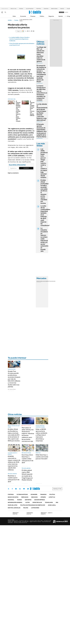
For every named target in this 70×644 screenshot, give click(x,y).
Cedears (53, 281)
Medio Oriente (54, 9)
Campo (16, 20)
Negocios (51, 16)
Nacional (11, 500)
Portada (11, 494)
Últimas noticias (22, 494)
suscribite (62, 12)
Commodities (48, 281)
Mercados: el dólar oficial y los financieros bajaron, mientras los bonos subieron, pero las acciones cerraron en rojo (28, 434)
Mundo (20, 500)
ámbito (10, 20)
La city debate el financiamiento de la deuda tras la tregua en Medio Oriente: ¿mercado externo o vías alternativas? (42, 112)
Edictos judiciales (14, 508)
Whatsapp (28, 489)
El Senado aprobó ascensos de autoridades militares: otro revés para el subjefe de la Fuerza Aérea (42, 130)
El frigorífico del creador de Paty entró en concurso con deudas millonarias (33, 108)
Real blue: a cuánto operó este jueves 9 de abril (14, 479)
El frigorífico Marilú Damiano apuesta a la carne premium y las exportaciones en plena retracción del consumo (20, 111)
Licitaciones (35, 508)
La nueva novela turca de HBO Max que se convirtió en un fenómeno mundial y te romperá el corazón (42, 93)
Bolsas (43, 281)
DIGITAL (16, 513)
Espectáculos (37, 502)
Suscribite (26, 168)
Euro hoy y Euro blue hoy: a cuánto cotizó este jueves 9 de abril (28, 459)
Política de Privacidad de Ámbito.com (33, 505)
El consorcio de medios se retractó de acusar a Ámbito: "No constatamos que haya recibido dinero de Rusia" (41, 74)
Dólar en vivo (13, 9)
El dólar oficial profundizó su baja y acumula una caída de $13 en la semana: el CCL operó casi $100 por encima (45, 192)
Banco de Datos (13, 497)
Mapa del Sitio (13, 505)
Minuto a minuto (27, 426)
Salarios (62, 9)
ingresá (67, 12)
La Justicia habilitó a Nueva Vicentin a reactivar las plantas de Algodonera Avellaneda (19, 39)
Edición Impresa (40, 500)
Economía (23, 16)
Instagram (16, 489)
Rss (57, 502)
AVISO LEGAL (52, 505)
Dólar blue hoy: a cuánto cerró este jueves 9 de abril (42, 457)
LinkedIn (20, 489)
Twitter (9, 489)
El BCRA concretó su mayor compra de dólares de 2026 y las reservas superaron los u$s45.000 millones (14, 463)
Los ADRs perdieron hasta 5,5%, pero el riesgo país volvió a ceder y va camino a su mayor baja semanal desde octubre (44, 163)
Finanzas (33, 16)
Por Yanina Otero (12, 389)
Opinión (61, 16)
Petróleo (21, 9)
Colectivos (39, 9)
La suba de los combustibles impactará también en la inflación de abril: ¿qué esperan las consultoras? (45, 216)
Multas (26, 508)
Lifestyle (52, 497)
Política (42, 16)
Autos (27, 502)
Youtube (24, 489)
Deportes (28, 500)
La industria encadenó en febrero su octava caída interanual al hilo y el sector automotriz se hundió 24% (44, 240)
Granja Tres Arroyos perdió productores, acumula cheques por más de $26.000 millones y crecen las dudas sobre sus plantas (14, 379)
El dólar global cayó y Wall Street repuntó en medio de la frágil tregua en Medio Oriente (27, 475)
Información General (15, 502)
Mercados (25, 497)
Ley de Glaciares (30, 9)
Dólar (14, 16)
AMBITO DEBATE (47, 513)
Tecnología (49, 502)
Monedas (39, 281)
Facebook (12, 489)
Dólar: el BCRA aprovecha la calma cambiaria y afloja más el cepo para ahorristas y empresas (41, 435)
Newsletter (67, 16)
